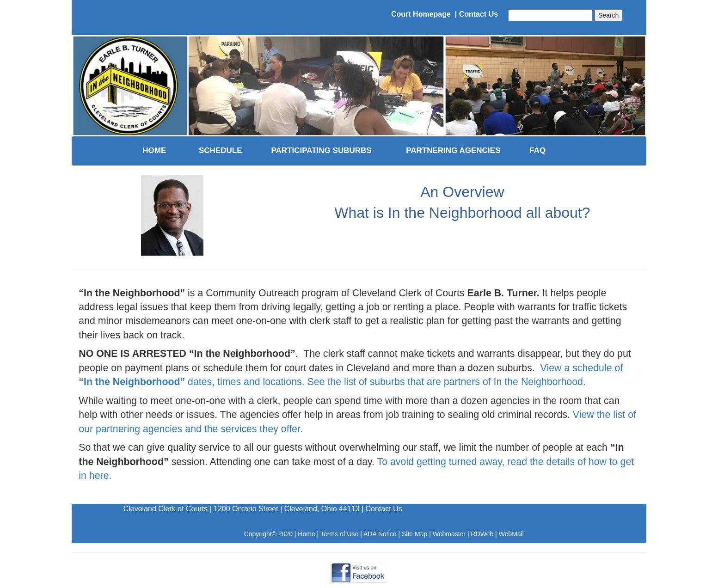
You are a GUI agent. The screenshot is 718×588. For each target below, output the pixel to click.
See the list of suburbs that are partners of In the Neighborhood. (447, 382)
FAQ (537, 150)
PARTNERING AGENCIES (453, 150)
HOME (154, 150)
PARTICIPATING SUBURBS (321, 150)
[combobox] (550, 15)
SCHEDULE (221, 150)
